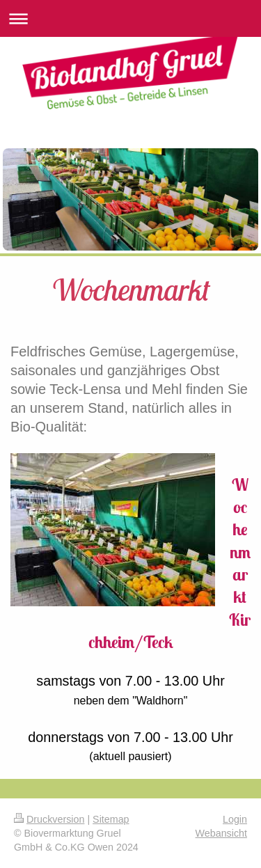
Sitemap (111, 819)
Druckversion (49, 819)
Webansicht (221, 833)
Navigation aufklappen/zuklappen (130, 18)
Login (235, 819)
